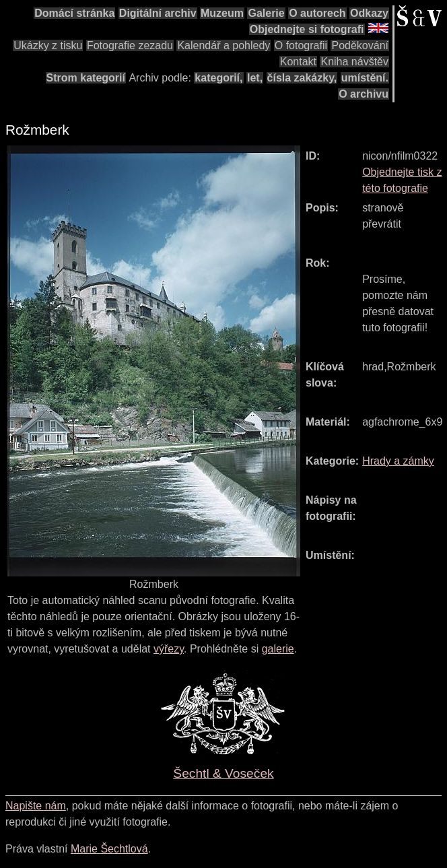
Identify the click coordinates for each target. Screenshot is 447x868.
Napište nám (36, 806)
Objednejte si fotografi (307, 29)
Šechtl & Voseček (223, 773)
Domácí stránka (74, 13)
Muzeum (222, 13)
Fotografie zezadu (130, 45)
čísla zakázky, (302, 78)
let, (255, 78)
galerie (278, 649)
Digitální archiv (158, 13)
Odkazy (369, 13)
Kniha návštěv (354, 62)
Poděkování (360, 45)
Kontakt (298, 62)
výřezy (169, 649)
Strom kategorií (86, 78)
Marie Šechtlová (109, 849)
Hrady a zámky (398, 461)
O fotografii (301, 45)
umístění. (365, 78)
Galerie (266, 13)
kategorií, (218, 78)
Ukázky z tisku (48, 45)
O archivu (364, 94)
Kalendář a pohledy (224, 45)
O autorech (317, 13)
